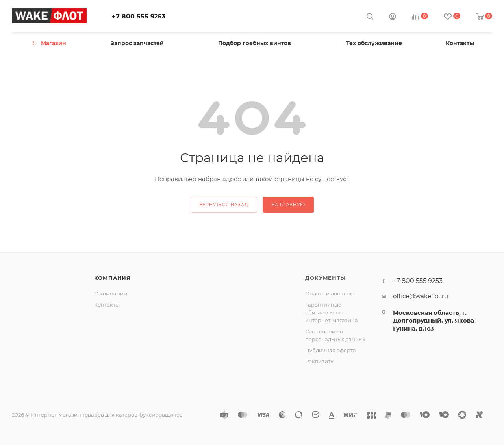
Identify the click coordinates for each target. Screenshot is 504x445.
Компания (112, 278)
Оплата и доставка (330, 294)
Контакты (107, 305)
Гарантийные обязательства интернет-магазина (332, 312)
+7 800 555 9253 (139, 16)
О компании (111, 294)
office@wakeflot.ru (421, 296)
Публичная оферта (331, 350)
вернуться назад (224, 205)
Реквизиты (320, 361)
